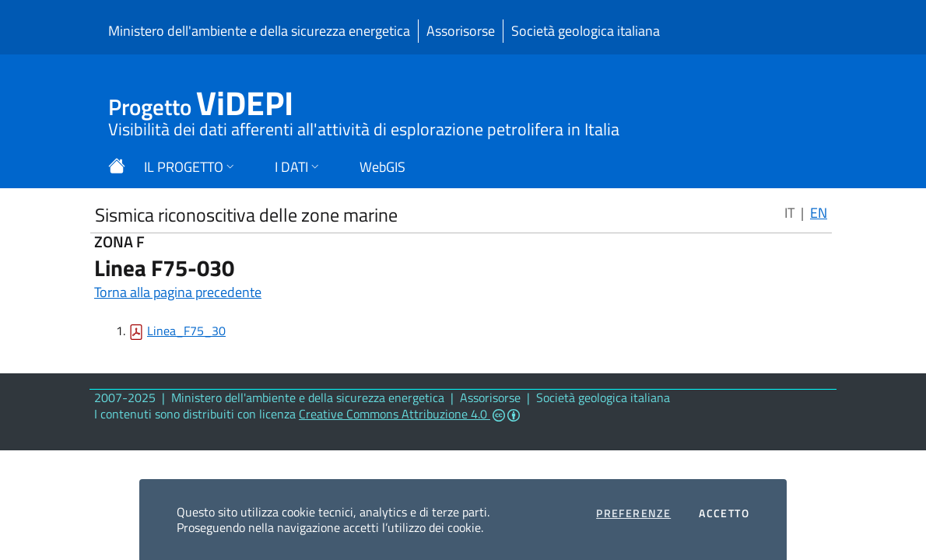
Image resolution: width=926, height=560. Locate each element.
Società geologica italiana (586, 31)
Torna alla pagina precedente (178, 292)
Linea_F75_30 (186, 331)
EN (819, 213)
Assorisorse (461, 31)
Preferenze (633, 513)
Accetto (724, 513)
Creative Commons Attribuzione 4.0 (409, 414)
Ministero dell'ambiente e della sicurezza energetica (259, 31)
